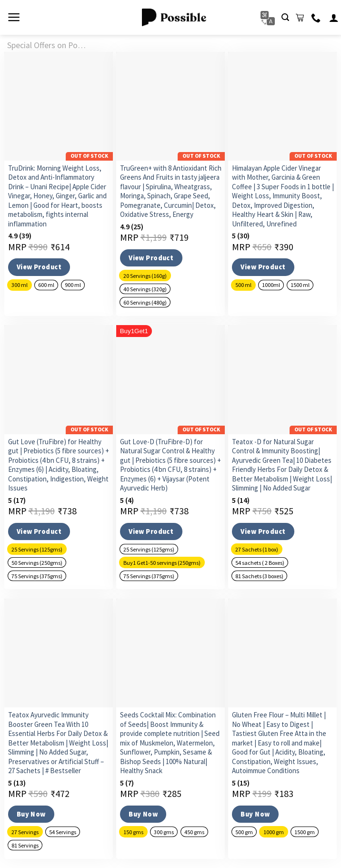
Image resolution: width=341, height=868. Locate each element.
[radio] (20, 285)
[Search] (285, 17)
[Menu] (14, 17)
